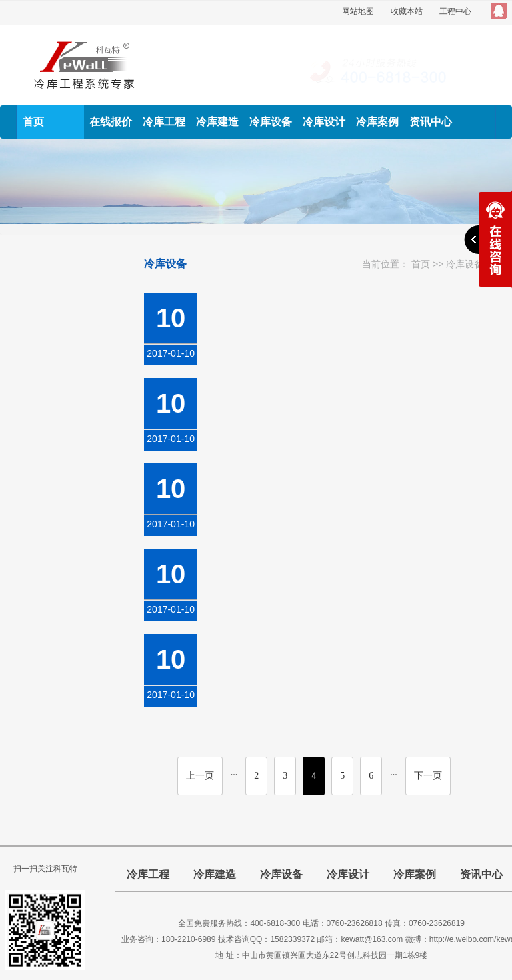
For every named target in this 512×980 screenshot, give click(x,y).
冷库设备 (271, 122)
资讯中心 (431, 122)
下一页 (428, 776)
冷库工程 (164, 122)
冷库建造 (217, 122)
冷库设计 (324, 122)
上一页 (200, 776)
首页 (33, 122)
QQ (499, 11)
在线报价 (111, 122)
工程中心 (455, 11)
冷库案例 (377, 122)
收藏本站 (407, 11)
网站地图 (358, 11)
